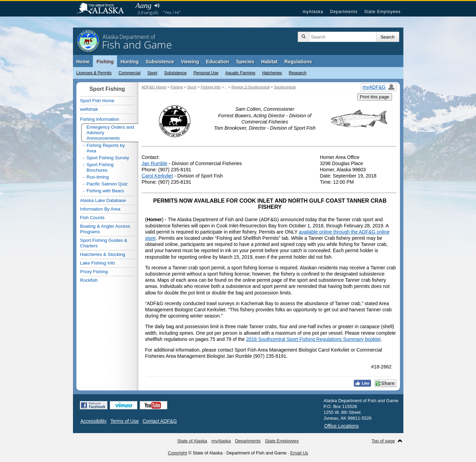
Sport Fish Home (97, 101)
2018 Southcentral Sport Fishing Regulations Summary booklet (313, 339)
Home (83, 62)
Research (298, 73)
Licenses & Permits (94, 73)
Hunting (130, 62)
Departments (344, 12)
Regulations (298, 62)
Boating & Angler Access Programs (105, 229)
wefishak (89, 109)
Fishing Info (211, 87)
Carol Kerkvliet (157, 176)
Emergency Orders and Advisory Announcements (110, 133)
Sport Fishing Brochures (100, 167)
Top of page (383, 441)
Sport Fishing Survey (108, 158)
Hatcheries (272, 73)
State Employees (382, 12)
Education (218, 62)
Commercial (129, 73)
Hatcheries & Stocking (103, 254)
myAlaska (313, 12)
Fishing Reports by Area (106, 148)
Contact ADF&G (160, 421)
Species (245, 62)
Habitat (269, 62)
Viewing (190, 62)
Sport (152, 73)
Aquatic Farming (240, 73)
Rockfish (89, 280)
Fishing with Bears (105, 191)
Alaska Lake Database (103, 200)
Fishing (105, 62)
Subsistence (175, 73)
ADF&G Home (154, 87)
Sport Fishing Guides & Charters (104, 243)
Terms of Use (125, 421)
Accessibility (94, 421)
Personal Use (206, 73)
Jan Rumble (155, 163)
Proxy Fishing (94, 272)
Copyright (178, 453)
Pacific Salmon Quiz (107, 184)
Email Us (299, 453)
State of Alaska (104, 9)
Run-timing (98, 177)
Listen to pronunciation (157, 6)
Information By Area (100, 209)
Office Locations (341, 426)
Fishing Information (100, 119)
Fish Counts (92, 218)
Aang (144, 5)
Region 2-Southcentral (250, 87)
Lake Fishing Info (98, 263)
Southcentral (285, 87)
